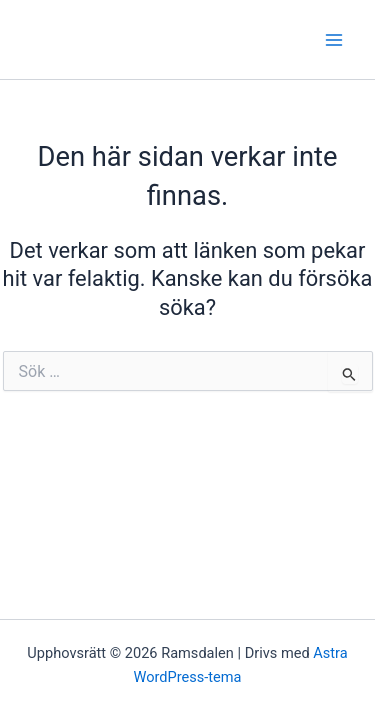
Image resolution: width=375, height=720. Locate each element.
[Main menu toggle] (334, 40)
